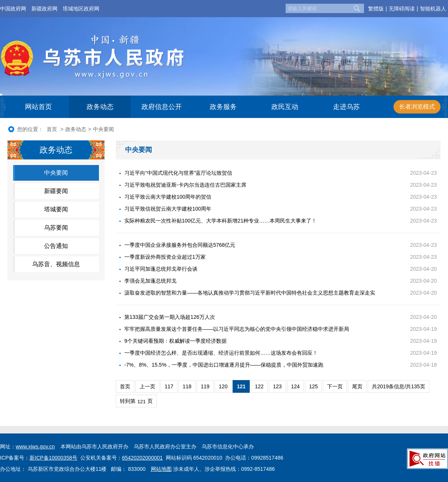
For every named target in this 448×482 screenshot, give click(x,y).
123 (277, 386)
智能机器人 (433, 9)
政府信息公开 (162, 107)
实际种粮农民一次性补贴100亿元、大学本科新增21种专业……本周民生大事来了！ (220, 221)
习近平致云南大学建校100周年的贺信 (168, 197)
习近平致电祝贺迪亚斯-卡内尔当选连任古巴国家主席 (185, 185)
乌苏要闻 (56, 228)
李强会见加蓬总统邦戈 (150, 281)
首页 (52, 129)
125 (313, 386)
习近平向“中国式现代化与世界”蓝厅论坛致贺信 (178, 173)
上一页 (147, 386)
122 (259, 386)
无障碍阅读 (402, 9)
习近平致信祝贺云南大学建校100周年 (168, 209)
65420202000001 (142, 458)
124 (295, 386)
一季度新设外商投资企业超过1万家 (165, 257)
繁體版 (376, 9)
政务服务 (223, 107)
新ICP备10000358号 (53, 458)
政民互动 (285, 107)
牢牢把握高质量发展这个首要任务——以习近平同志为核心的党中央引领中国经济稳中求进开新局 (237, 329)
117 (169, 386)
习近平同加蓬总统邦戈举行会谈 (161, 269)
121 (241, 386)
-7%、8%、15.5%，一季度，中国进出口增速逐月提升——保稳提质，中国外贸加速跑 (224, 365)
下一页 (335, 386)
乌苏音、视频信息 (56, 264)
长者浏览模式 (417, 107)
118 (187, 386)
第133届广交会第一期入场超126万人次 (170, 317)
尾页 (357, 386)
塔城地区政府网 (81, 9)
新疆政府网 (44, 9)
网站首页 (38, 107)
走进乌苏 (346, 107)
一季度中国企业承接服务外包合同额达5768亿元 (180, 245)
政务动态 (100, 107)
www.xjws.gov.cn (35, 447)
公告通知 (56, 246)
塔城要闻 (56, 209)
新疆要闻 (56, 191)
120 (223, 386)
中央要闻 (103, 129)
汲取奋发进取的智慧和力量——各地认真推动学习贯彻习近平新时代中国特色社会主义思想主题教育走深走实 (250, 293)
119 (205, 386)
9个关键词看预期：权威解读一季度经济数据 (175, 341)
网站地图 (161, 469)
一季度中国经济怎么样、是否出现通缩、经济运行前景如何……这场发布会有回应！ (221, 353)
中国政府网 (13, 9)
